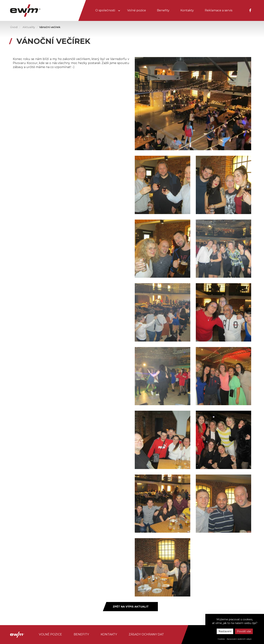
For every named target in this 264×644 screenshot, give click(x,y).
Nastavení (225, 631)
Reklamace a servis (219, 10)
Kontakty (187, 10)
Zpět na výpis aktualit (131, 607)
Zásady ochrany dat (146, 634)
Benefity (163, 10)
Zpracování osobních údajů (239, 639)
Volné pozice (137, 10)
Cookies (221, 639)
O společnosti (106, 10)
